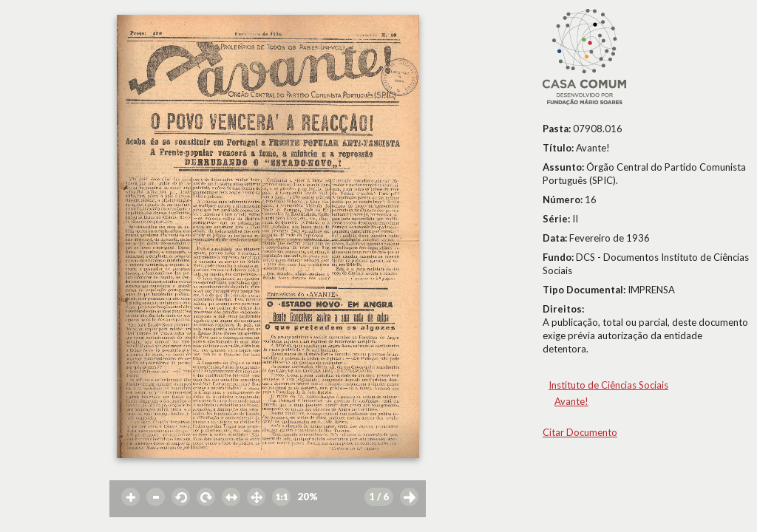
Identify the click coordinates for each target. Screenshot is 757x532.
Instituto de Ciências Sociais (608, 385)
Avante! (571, 401)
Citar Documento (580, 432)
